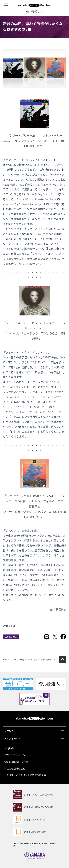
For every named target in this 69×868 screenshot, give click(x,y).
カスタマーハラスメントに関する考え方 (25, 775)
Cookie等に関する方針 (16, 762)
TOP (5, 659)
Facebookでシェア (63, 637)
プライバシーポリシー (16, 755)
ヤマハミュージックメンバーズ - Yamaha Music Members (35, 5)
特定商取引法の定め (15, 769)
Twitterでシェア (55, 637)
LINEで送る (47, 637)
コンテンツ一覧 (17, 659)
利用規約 (9, 748)
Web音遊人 (11, 637)
